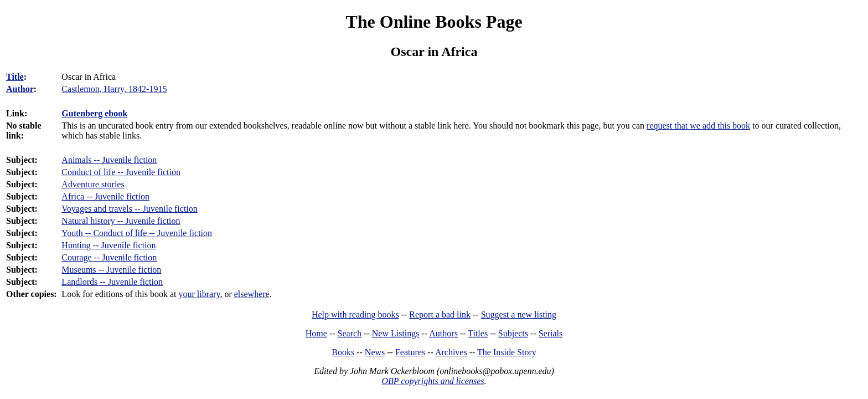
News (375, 352)
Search (350, 333)
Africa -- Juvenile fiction (105, 196)
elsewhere (252, 294)
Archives (451, 352)
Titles (478, 333)
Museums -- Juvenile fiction (111, 270)
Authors (443, 333)
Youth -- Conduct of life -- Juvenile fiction (137, 233)
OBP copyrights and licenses (433, 381)
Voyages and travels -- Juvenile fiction (129, 209)
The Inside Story (507, 352)
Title (15, 77)
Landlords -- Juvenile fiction (112, 282)
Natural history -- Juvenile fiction (121, 221)
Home (316, 333)
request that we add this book (698, 126)
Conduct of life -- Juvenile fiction (121, 172)
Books (343, 352)
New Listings (396, 333)
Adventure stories (93, 184)
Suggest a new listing (519, 314)
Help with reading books (355, 314)
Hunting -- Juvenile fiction (108, 245)
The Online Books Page (434, 22)
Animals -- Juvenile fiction (109, 160)
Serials (551, 333)
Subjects (513, 333)
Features (410, 352)
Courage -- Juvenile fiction (109, 257)
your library (199, 294)
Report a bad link (440, 314)
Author (20, 89)
